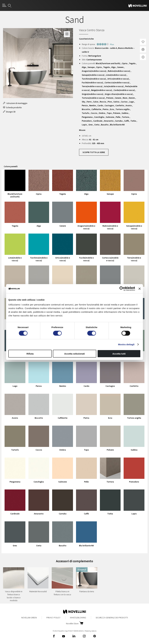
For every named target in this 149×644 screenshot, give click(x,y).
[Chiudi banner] (140, 289)
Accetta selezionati (74, 354)
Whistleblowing (78, 618)
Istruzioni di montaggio (15, 103)
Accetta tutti (119, 354)
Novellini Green (29, 618)
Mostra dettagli (126, 344)
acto (94, 631)
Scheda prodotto (12, 107)
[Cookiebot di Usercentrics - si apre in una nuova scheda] (122, 289)
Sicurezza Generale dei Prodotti (112, 618)
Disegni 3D (9, 112)
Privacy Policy (53, 618)
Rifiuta (30, 354)
